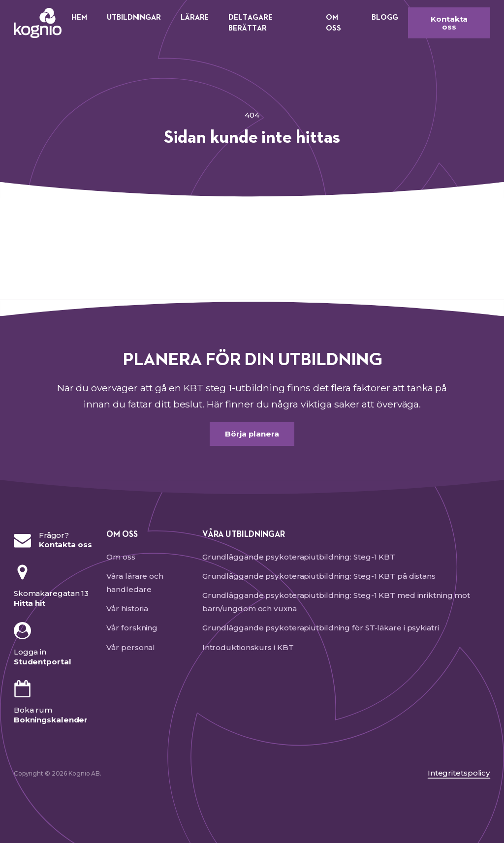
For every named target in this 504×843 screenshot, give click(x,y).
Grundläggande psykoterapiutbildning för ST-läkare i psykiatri (321, 628)
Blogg (385, 17)
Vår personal (131, 647)
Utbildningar (134, 17)
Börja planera (252, 434)
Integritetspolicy (459, 773)
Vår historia (127, 609)
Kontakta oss (449, 23)
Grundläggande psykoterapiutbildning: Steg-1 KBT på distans (319, 576)
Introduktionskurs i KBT (248, 647)
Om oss (333, 23)
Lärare (195, 17)
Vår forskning (132, 628)
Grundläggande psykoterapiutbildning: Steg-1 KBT (299, 557)
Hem (79, 17)
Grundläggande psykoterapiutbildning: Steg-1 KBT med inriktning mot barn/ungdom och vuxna (336, 602)
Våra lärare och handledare (135, 583)
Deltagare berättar (250, 23)
